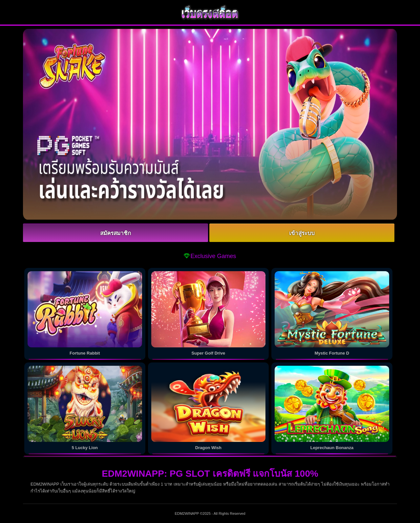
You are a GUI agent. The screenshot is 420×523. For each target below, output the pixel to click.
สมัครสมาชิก (115, 233)
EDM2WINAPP (187, 513)
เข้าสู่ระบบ (302, 233)
